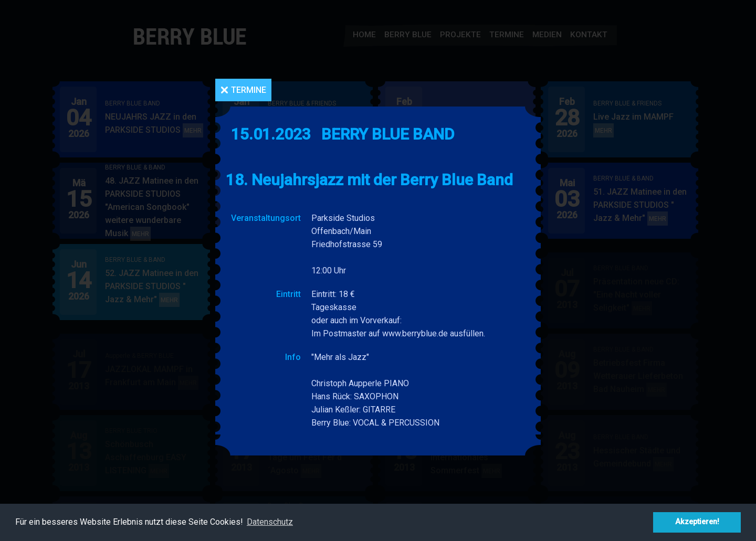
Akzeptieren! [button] (697, 522)
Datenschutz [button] (270, 522)
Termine (249, 90)
